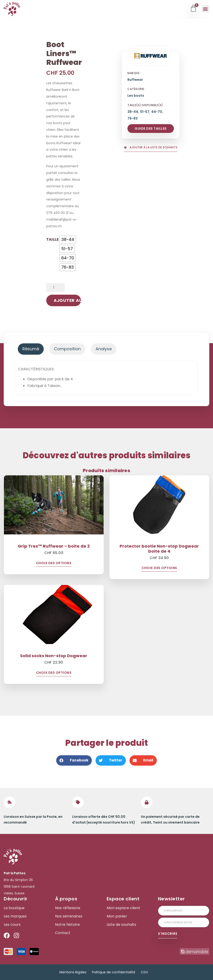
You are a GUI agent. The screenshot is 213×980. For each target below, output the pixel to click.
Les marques (15, 916)
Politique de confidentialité (114, 972)
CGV (144, 972)
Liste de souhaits (121, 925)
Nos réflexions (68, 908)
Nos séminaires (69, 916)
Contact (63, 933)
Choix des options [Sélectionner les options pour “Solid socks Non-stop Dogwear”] (54, 673)
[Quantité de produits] (56, 288)
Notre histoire (67, 925)
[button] (205, 9)
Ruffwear (135, 80)
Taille (53, 239)
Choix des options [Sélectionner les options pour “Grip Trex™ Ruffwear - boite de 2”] (54, 563)
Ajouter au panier (67, 300)
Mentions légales (73, 972)
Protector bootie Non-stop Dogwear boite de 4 (159, 549)
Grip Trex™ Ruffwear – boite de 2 (54, 546)
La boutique (14, 908)
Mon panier (117, 916)
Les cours (12, 925)
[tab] (31, 349)
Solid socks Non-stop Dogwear (54, 656)
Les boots (136, 96)
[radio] (68, 240)
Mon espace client (123, 908)
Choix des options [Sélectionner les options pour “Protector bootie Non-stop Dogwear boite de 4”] (159, 568)
